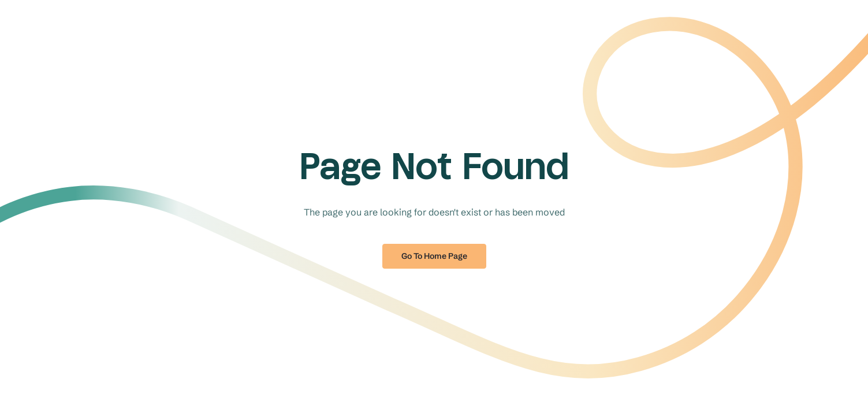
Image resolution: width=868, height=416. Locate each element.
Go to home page (434, 256)
